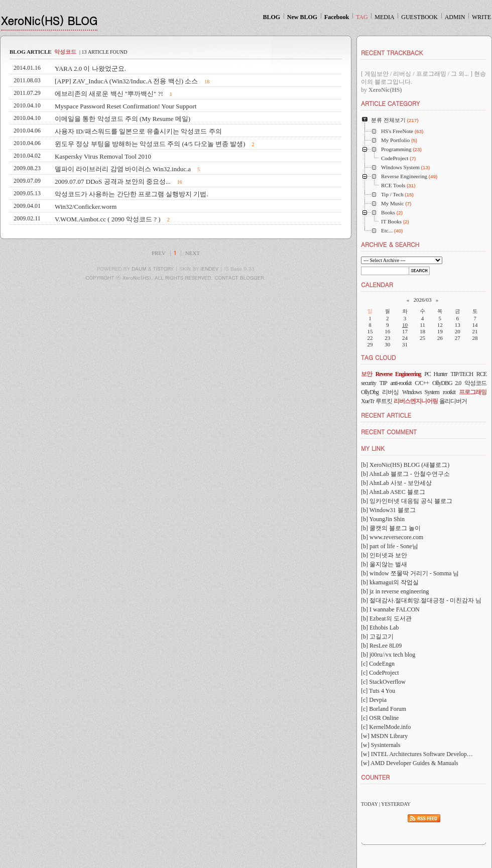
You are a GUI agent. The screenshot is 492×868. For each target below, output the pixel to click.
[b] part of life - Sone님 (390, 546)
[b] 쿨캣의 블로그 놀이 (391, 528)
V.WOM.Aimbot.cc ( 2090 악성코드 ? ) (108, 219)
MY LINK (373, 448)
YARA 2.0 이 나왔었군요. (90, 69)
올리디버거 (453, 401)
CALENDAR (377, 284)
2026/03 (422, 300)
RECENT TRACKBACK (392, 52)
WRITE (481, 17)
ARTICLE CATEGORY (390, 103)
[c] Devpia (374, 700)
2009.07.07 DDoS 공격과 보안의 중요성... (113, 181)
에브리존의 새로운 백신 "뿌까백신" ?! (109, 94)
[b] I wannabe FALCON (390, 609)
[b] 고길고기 (377, 637)
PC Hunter (436, 374)
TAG (362, 17)
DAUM (139, 269)
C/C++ (422, 383)
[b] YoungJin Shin (383, 519)
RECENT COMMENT (389, 431)
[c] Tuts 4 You (378, 691)
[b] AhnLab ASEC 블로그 (393, 492)
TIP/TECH (462, 374)
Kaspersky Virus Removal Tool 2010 (103, 156)
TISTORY (163, 269)
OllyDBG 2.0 (447, 383)
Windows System (421, 392)
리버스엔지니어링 (416, 401)
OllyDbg (370, 392)
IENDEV (210, 269)
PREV (159, 253)
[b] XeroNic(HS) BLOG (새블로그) (405, 465)
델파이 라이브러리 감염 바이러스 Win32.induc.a (123, 169)
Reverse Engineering (398, 374)
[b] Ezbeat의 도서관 (386, 618)
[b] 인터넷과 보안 (384, 555)
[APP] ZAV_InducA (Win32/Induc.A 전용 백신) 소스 (126, 81)
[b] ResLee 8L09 (381, 646)
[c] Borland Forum (384, 709)
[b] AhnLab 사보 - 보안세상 (396, 483)
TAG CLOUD (379, 357)
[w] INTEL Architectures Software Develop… (417, 754)
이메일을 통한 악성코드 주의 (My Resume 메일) (122, 119)
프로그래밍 (473, 392)
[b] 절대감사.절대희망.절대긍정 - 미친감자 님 (421, 600)
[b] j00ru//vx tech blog (388, 655)
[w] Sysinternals (381, 745)
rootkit (449, 392)
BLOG (271, 17)
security (368, 383)
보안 (366, 374)
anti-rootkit (401, 383)
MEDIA (384, 17)
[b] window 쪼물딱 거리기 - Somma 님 (410, 573)
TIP (383, 383)
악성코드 (475, 383)
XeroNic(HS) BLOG (49, 20)
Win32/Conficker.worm (86, 207)
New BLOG (302, 17)
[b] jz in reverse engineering (395, 591)
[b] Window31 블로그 (388, 510)
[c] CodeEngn (378, 664)
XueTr (367, 401)
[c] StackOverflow (383, 682)
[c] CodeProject (380, 673)
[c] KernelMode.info (386, 727)
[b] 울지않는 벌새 (384, 564)
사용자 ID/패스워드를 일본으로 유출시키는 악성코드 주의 (138, 131)
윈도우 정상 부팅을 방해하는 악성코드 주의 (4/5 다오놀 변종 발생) (150, 144)
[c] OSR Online (380, 718)
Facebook (337, 17)
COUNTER (375, 777)
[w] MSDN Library (384, 736)
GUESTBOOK (419, 17)
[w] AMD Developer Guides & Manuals (410, 763)
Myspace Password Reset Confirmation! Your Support (126, 106)
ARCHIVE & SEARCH (390, 244)
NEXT (193, 253)
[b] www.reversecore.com (392, 537)
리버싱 (390, 392)
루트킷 (384, 401)
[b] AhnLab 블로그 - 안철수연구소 (405, 474)
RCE (481, 374)
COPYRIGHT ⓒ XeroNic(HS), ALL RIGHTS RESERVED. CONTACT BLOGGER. (176, 278)
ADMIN (455, 17)
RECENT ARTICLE (386, 415)
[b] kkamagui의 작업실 (390, 582)
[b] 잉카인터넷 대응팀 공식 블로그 (407, 501)
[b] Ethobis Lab (380, 628)
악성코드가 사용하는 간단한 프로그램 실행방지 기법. (132, 194)
